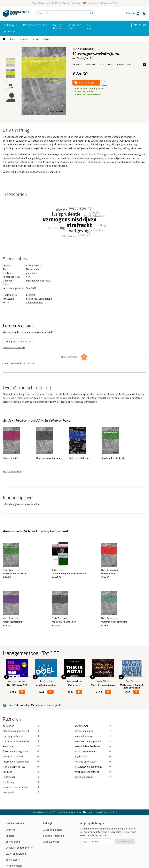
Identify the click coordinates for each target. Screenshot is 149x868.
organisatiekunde (93, 731)
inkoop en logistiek (21, 757)
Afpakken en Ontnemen (48, 458)
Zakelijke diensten (53, 830)
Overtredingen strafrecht (114, 622)
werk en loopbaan (93, 777)
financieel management (21, 751)
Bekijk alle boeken (12, 472)
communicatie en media (21, 741)
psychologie (93, 757)
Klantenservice (15, 823)
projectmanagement (93, 751)
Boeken (13, 39)
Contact (10, 836)
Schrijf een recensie (16, 341)
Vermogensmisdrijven (41, 39)
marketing (21, 782)
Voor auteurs (13, 860)
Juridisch (24, 39)
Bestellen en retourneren (19, 848)
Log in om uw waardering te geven (18, 363)
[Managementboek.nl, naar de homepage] (16, 17)
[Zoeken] (63, 13)
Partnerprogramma (53, 836)
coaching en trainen (21, 736)
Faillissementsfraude (79, 458)
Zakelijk (48, 823)
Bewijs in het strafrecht (113, 458)
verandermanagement (93, 772)
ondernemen (93, 726)
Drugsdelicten (108, 574)
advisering (21, 726)
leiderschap (21, 777)
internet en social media (21, 762)
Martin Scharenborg (83, 49)
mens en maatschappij (21, 787)
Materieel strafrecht (13, 622)
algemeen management (21, 731)
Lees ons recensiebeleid (14, 348)
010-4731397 (140, 25)
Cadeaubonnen (51, 842)
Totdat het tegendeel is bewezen (69, 574)
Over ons (11, 830)
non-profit (21, 792)
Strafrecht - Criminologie (39, 299)
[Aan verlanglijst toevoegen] (104, 83)
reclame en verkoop (93, 762)
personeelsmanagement (93, 741)
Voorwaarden (13, 842)
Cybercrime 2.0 (10, 458)
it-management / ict (21, 767)
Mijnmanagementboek (38, 281)
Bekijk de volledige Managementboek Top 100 (35, 705)
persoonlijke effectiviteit (93, 746)
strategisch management (93, 767)
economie (21, 746)
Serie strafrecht (34, 303)
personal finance (93, 736)
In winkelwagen (87, 83)
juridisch (21, 772)
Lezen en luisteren (16, 854)
